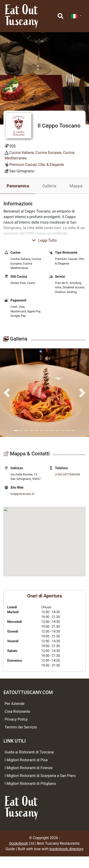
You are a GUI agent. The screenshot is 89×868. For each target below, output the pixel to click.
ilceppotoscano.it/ (23, 494)
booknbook (19, 843)
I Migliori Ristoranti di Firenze (29, 768)
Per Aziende (15, 704)
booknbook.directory (66, 849)
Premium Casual (23, 165)
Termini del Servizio (21, 727)
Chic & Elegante (51, 165)
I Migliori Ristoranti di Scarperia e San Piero (40, 776)
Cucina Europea (48, 153)
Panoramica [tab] (18, 186)
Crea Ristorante (17, 711)
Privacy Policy (16, 719)
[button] (7, 393)
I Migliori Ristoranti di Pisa (26, 760)
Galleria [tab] (49, 186)
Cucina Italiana (21, 153)
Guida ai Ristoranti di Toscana (29, 752)
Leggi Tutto (45, 240)
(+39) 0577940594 (68, 474)
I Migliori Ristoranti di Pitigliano (30, 784)
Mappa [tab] (76, 186)
